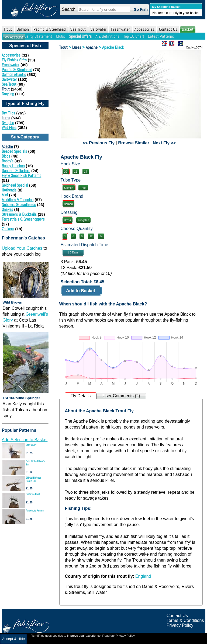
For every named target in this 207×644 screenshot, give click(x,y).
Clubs (60, 36)
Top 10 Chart (134, 36)
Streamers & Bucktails (19, 214)
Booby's (8, 161)
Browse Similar (134, 143)
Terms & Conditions (185, 620)
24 (101, 236)
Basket (188, 29)
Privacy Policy (180, 625)
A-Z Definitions (107, 36)
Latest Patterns (161, 36)
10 (66, 172)
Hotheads (9, 190)
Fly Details (81, 396)
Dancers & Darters (16, 171)
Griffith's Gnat (33, 494)
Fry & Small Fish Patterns (22, 175)
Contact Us (168, 29)
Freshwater (120, 29)
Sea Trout (78, 29)
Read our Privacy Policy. (119, 636)
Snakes (8, 209)
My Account (14, 37)
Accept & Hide (13, 639)
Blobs (6, 156)
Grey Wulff (31, 445)
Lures (6, 118)
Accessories (144, 29)
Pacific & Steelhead (50, 29)
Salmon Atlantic (14, 74)
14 (86, 172)
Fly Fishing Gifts (14, 60)
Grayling (8, 94)
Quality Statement (37, 36)
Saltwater (98, 29)
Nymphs (8, 123)
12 (76, 172)
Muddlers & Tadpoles (18, 200)
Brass (68, 220)
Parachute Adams (35, 511)
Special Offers (80, 36)
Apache (7, 146)
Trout (8, 29)
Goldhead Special (15, 185)
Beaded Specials (15, 151)
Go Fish (141, 9)
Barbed (68, 204)
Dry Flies (9, 113)
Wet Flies (9, 128)
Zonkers (8, 229)
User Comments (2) (121, 396)
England (143, 576)
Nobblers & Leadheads (19, 205)
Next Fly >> (164, 143)
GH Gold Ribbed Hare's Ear (34, 479)
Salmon (23, 29)
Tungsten (83, 220)
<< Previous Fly (99, 143)
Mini (5, 195)
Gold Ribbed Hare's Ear (35, 463)
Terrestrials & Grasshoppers (23, 219)
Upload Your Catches (22, 248)
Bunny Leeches (13, 166)
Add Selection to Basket (25, 440)
